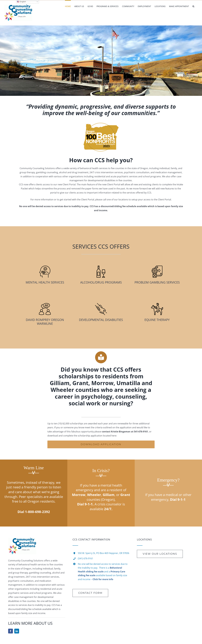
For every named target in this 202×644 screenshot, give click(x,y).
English (21, 2)
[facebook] (11, 631)
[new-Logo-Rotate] (22, 539)
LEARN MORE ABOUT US (30, 623)
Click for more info (103, 579)
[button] (193, 6)
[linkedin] (17, 631)
